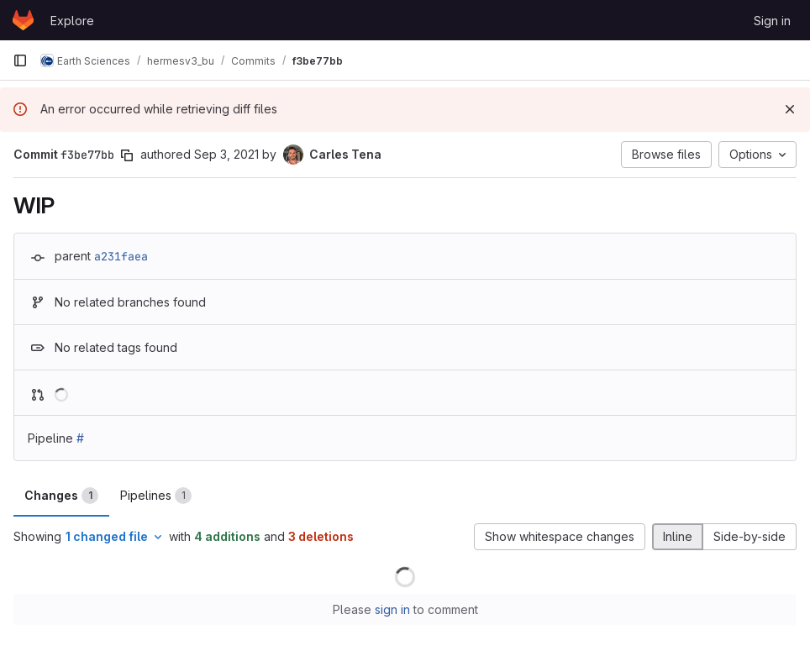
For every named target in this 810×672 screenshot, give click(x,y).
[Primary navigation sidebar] (20, 60)
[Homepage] (23, 20)
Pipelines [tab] (156, 496)
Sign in (772, 21)
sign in (392, 609)
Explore (72, 21)
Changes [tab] (61, 496)
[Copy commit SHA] (127, 155)
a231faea (121, 256)
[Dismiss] (790, 109)
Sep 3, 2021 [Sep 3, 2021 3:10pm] (226, 154)
